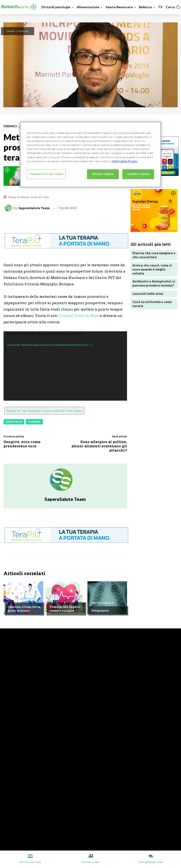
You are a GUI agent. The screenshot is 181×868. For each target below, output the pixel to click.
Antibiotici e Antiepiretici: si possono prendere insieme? (154, 283)
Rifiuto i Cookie (103, 174)
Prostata (14, 422)
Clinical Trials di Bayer (79, 316)
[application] (65, 366)
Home (11, 31)
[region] (90, 154)
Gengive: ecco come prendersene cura (22, 444)
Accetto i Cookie (138, 174)
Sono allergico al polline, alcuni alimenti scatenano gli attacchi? (99, 446)
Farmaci (23, 31)
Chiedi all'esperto (22, 599)
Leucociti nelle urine (148, 294)
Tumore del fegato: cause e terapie (65, 609)
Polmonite (100, 611)
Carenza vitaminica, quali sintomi (24, 609)
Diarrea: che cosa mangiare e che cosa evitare (154, 255)
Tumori (34, 422)
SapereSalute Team (34, 208)
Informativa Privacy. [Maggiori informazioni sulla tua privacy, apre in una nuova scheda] (125, 161)
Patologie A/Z (103, 603)
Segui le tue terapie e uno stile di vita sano (44, 411)
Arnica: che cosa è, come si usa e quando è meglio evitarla (152, 269)
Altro (54, 599)
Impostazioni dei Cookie (46, 174)
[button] (173, 7)
